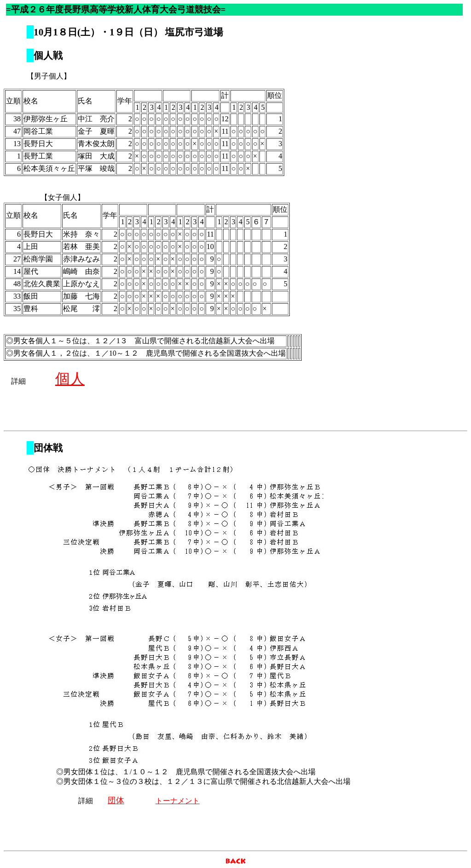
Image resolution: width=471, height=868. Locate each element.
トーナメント (178, 801)
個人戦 (48, 56)
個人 (70, 379)
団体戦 (48, 448)
